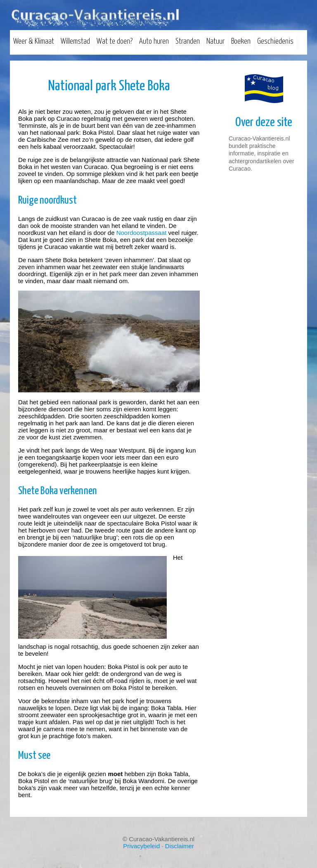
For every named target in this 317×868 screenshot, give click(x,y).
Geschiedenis (275, 41)
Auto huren (154, 41)
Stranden (188, 41)
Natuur (215, 41)
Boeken (241, 41)
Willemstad (75, 41)
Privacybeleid (141, 846)
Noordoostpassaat (142, 233)
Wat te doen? (115, 41)
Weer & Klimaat (34, 41)
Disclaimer (180, 846)
